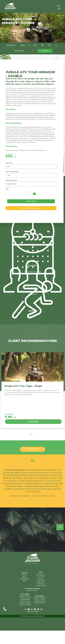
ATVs (7, 192)
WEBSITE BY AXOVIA (32, 615)
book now (45, 51)
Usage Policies (41, 585)
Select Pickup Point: (12, 183)
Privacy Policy (41, 583)
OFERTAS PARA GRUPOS (31, 211)
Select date (9, 166)
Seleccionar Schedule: (12, 175)
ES (60, 6)
